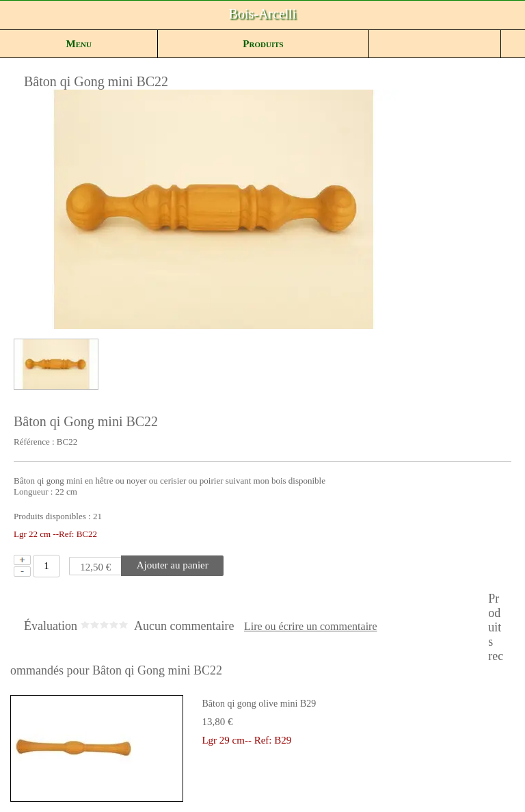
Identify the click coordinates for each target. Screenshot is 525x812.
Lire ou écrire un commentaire (311, 627)
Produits (263, 44)
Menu (79, 44)
